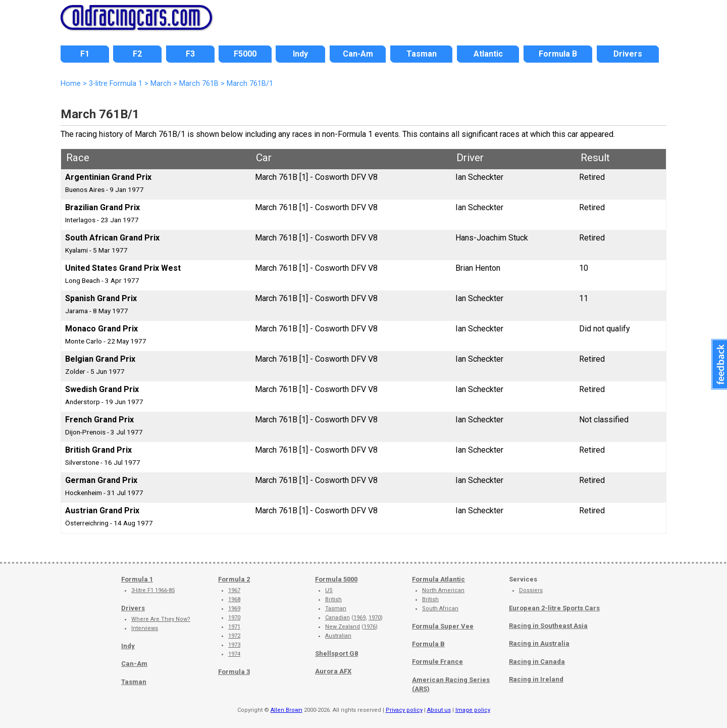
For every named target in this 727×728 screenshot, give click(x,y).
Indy (128, 646)
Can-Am (134, 664)
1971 (234, 627)
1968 (234, 599)
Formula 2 (234, 579)
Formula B (428, 644)
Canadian (337, 618)
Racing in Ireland (536, 679)
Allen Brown (287, 710)
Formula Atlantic (438, 579)
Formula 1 (137, 579)
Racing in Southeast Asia (548, 626)
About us (439, 710)
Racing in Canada (537, 662)
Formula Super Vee (443, 626)
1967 (234, 590)
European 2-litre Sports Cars (554, 608)
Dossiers (531, 590)
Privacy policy (404, 710)
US (329, 590)
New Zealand (343, 627)
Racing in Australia (539, 643)
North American (443, 590)
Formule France (437, 662)
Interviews (145, 628)
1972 (234, 636)
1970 (234, 618)
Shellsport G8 (336, 653)
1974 (234, 654)
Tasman (134, 682)
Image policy (473, 710)
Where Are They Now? (161, 619)
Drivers (133, 608)
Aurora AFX (333, 671)
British (333, 599)
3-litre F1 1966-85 (153, 590)
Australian (338, 636)
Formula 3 (234, 672)
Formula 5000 (336, 579)
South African (440, 609)
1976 (370, 627)
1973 (234, 645)
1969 (234, 609)
